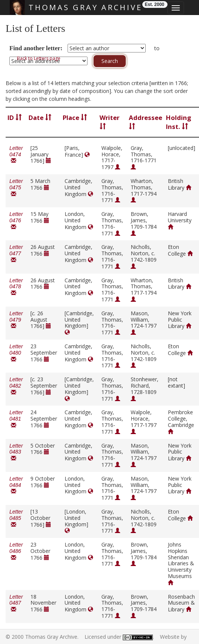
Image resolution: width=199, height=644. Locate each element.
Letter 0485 (16, 518)
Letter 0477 (16, 254)
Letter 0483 (16, 452)
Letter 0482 (16, 386)
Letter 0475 (16, 188)
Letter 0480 (16, 353)
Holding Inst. (179, 122)
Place (75, 118)
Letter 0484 (16, 485)
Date (40, 118)
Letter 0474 (16, 155)
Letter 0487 (16, 603)
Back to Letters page (39, 58)
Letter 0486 (16, 551)
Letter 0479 (16, 320)
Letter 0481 (16, 419)
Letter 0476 (16, 221)
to (157, 48)
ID (15, 118)
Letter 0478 (16, 287)
